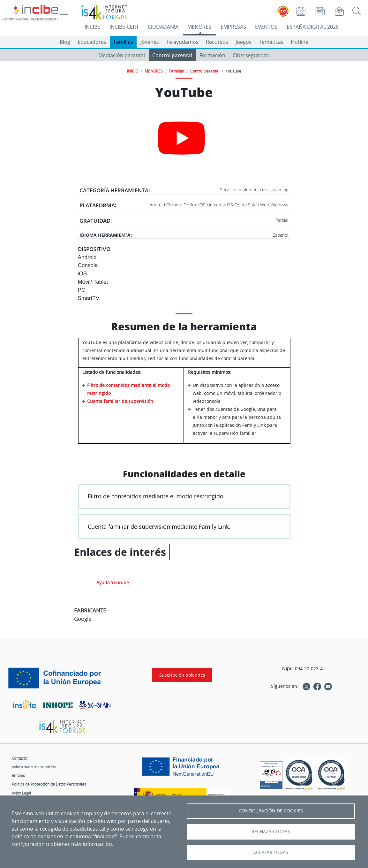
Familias (123, 42)
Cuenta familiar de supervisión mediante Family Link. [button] (159, 526)
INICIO (133, 71)
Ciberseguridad (251, 55)
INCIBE (92, 27)
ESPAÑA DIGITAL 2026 (313, 27)
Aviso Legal (21, 793)
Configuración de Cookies (271, 811)
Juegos (244, 42)
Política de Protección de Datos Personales (49, 784)
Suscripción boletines (182, 675)
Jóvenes (150, 42)
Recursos (217, 42)
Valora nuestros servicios (34, 767)
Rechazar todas (271, 832)
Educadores (92, 42)
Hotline (300, 42)
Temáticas (271, 42)
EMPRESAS (233, 27)
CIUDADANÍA (163, 27)
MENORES (199, 27)
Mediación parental (122, 55)
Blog (65, 42)
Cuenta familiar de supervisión (120, 401)
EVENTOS (266, 27)
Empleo (19, 775)
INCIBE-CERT (124, 27)
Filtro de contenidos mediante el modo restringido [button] (156, 496)
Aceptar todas (271, 852)
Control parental (172, 55)
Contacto (19, 758)
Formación (212, 55)
